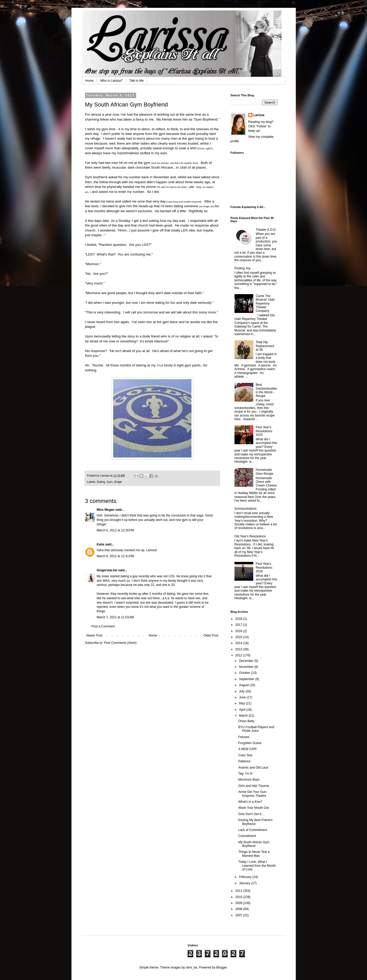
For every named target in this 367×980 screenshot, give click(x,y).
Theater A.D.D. (266, 230)
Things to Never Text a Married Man (254, 854)
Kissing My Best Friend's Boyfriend (255, 822)
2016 (239, 631)
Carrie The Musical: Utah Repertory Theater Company (265, 304)
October (245, 673)
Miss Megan (106, 510)
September (247, 679)
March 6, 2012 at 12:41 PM (115, 556)
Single (118, 482)
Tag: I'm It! (245, 774)
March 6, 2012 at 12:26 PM (115, 530)
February (246, 877)
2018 (239, 619)
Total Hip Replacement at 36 (265, 346)
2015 (239, 637)
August (244, 685)
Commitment (247, 836)
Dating (101, 482)
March (244, 716)
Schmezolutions (246, 509)
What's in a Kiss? (250, 802)
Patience (244, 761)
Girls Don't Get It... (251, 814)
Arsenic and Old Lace (253, 768)
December (247, 661)
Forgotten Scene (250, 743)
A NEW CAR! (247, 749)
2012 (239, 655)
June (243, 697)
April (242, 710)
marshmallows (128, 153)
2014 (239, 643)
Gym (110, 482)
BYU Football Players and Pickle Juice (256, 729)
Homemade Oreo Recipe (264, 472)
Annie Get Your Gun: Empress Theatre (252, 794)
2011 (239, 891)
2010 (239, 897)
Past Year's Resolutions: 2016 (264, 568)
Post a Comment (103, 626)
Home (89, 81)
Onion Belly (246, 721)
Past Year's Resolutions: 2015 (264, 431)
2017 (239, 625)
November (247, 667)
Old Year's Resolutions (250, 536)
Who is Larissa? (112, 81)
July (242, 691)
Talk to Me (137, 81)
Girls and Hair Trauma (253, 786)
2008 (239, 909)
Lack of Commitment (252, 830)
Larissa (259, 115)
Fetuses (244, 737)
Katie (101, 544)
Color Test (245, 755)
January (245, 883)
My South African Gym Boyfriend (254, 844)
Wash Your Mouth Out (253, 808)
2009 (239, 903)
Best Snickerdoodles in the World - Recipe (266, 390)
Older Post (211, 635)
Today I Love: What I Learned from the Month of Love (257, 866)
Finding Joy (242, 268)
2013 (239, 649)
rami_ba (191, 967)
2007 (239, 915)
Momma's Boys (249, 780)
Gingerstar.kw (107, 570)
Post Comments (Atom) (120, 643)
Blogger (222, 967)
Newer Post (94, 635)
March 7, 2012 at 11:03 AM (115, 617)
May (242, 703)
